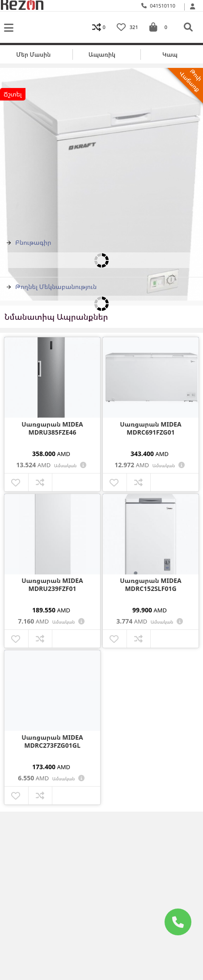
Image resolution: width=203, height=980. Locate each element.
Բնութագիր (29, 242)
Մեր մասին (33, 54)
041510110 (159, 6)
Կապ (170, 54)
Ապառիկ (102, 54)
